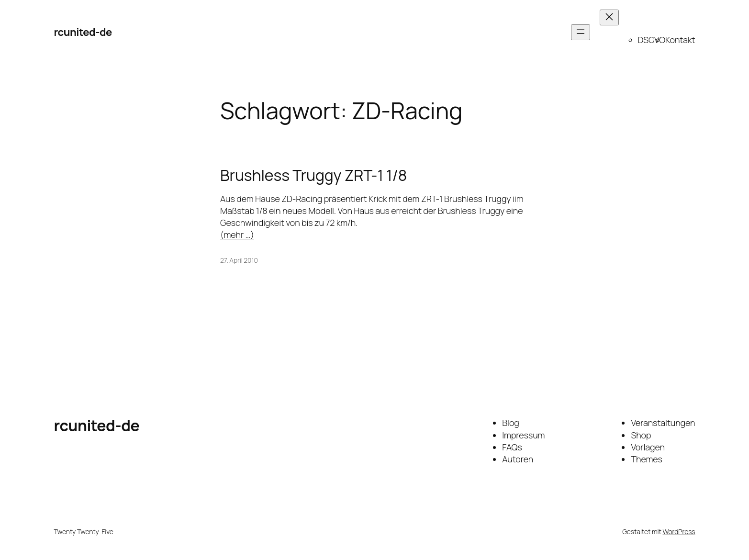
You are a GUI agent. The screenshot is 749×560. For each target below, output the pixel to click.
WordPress (679, 532)
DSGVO (652, 40)
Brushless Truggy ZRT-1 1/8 (313, 175)
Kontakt (680, 40)
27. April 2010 (239, 260)
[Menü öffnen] (581, 32)
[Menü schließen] (609, 17)
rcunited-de (83, 32)
